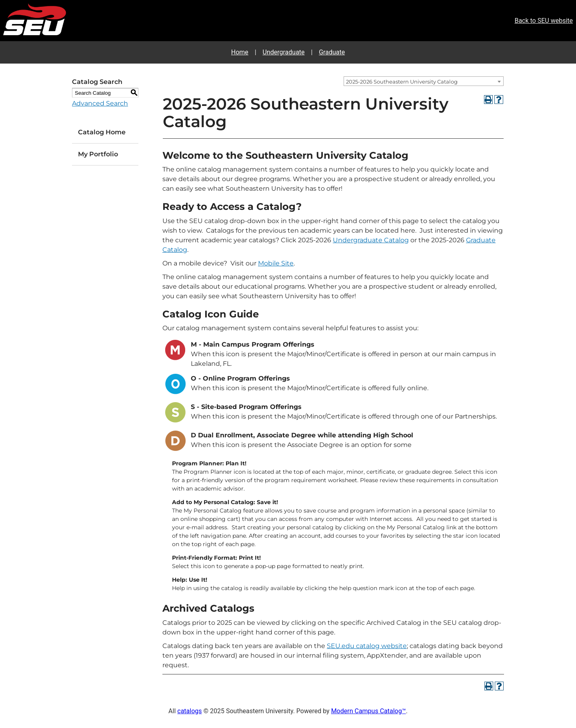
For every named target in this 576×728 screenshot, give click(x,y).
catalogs (189, 711)
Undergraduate (284, 52)
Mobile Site (276, 263)
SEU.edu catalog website (367, 646)
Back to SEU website (544, 21)
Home (240, 52)
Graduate (332, 52)
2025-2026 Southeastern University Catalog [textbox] (402, 82)
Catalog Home (102, 132)
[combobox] (424, 81)
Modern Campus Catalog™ (369, 711)
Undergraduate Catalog (371, 240)
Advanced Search (100, 103)
